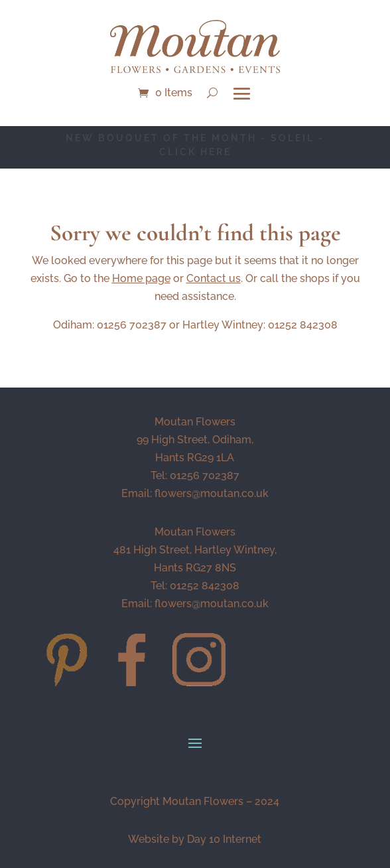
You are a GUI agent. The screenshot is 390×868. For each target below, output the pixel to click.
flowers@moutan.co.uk (212, 493)
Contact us (214, 278)
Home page (141, 278)
